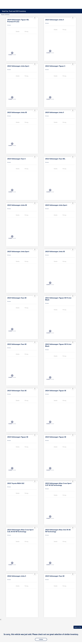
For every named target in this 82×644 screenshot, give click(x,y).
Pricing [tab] (26, 31)
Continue (41, 639)
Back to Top (78, 627)
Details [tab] (18, 31)
